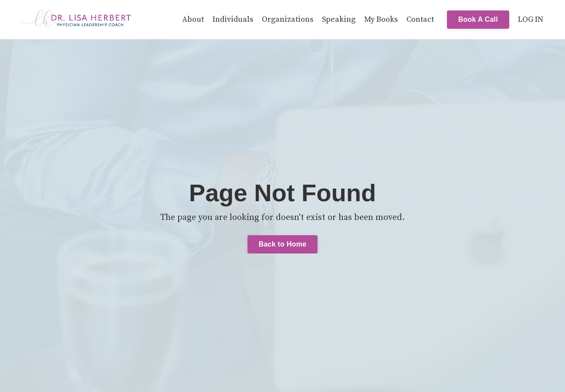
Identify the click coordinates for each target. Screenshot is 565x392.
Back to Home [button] (283, 244)
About (193, 19)
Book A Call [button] (478, 19)
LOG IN (531, 19)
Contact (420, 19)
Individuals (233, 19)
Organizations (288, 19)
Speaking (339, 19)
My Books (381, 19)
